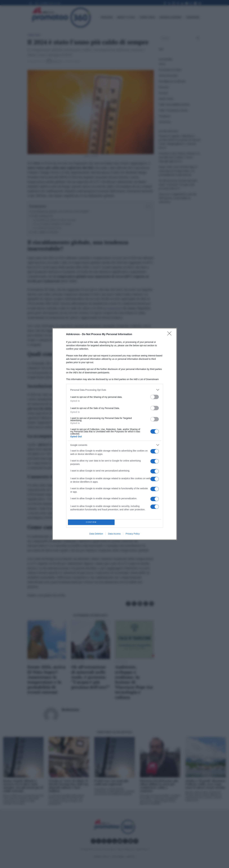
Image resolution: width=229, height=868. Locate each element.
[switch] (155, 397)
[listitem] (115, 390)
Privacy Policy (133, 534)
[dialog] (115, 434)
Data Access (114, 534)
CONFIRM (91, 522)
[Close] (170, 334)
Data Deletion (96, 534)
